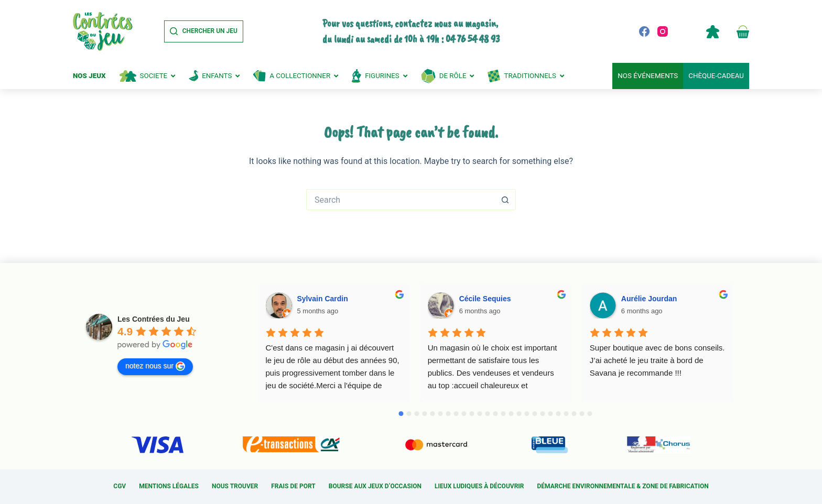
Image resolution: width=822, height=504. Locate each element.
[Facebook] (644, 31)
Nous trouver (235, 486)
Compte (712, 31)
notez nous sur (155, 366)
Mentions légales (169, 486)
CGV (120, 486)
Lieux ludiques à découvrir (479, 486)
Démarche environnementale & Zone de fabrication (623, 486)
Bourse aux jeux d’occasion (375, 486)
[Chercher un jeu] (204, 31)
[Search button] (505, 200)
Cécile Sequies (485, 299)
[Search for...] (401, 200)
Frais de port (293, 486)
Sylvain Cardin (323, 299)
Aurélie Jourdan (649, 299)
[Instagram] (663, 31)
